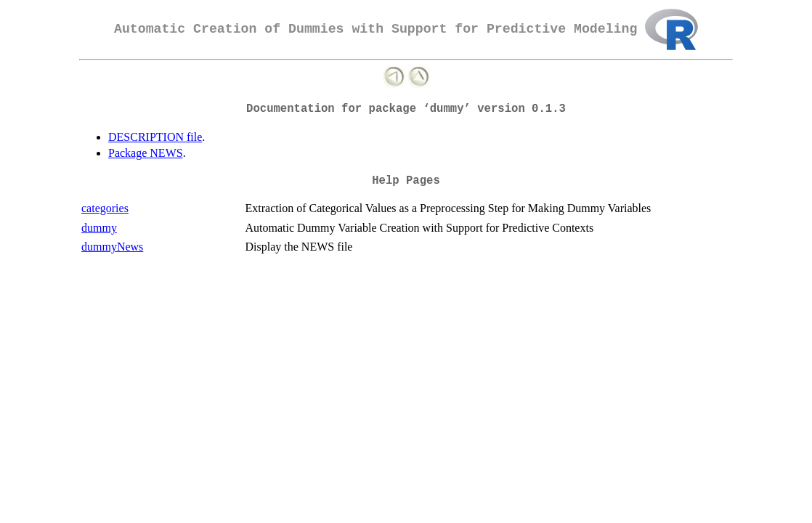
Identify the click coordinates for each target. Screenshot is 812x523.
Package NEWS (146, 153)
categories (105, 208)
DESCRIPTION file (155, 137)
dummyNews (112, 247)
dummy (99, 228)
